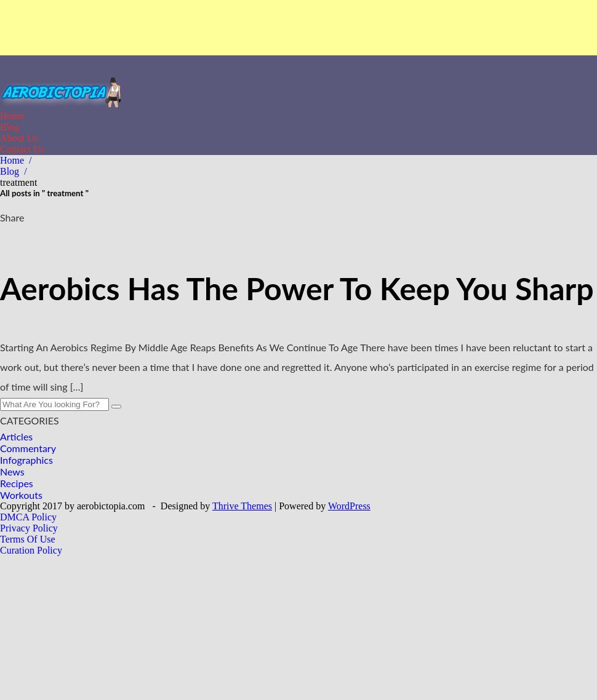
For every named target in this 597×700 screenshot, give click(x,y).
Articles (16, 436)
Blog (10, 127)
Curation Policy (31, 550)
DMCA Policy (28, 517)
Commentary (28, 448)
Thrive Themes (242, 506)
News (12, 471)
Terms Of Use (28, 539)
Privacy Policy (29, 528)
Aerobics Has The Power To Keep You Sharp (297, 288)
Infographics (26, 460)
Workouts (21, 495)
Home (12, 116)
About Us (19, 138)
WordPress (349, 506)
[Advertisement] (298, 28)
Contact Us (22, 149)
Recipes (17, 483)
